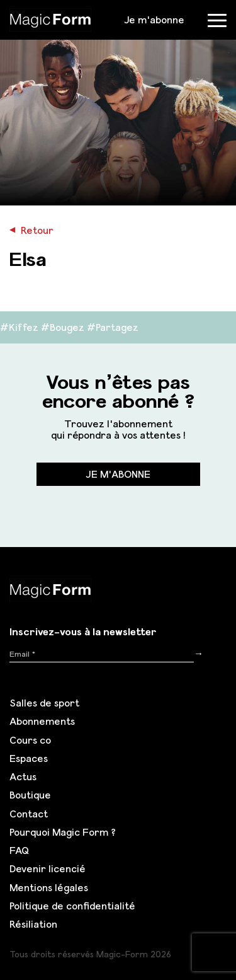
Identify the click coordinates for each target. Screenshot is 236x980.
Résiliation (33, 924)
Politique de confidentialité (72, 906)
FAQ (19, 850)
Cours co (30, 740)
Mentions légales (49, 887)
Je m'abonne (154, 20)
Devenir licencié (48, 868)
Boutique (30, 795)
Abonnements (42, 721)
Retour (31, 230)
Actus (23, 776)
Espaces (29, 758)
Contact (29, 814)
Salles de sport (44, 703)
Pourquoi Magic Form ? (63, 832)
